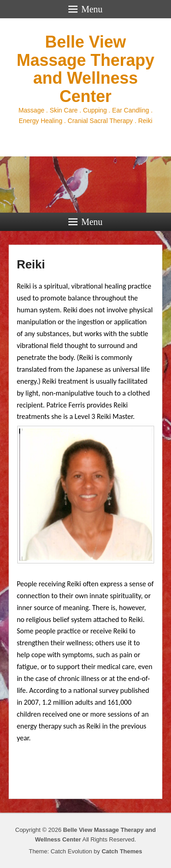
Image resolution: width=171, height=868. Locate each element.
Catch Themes (122, 851)
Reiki (31, 264)
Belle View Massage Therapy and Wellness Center (85, 69)
